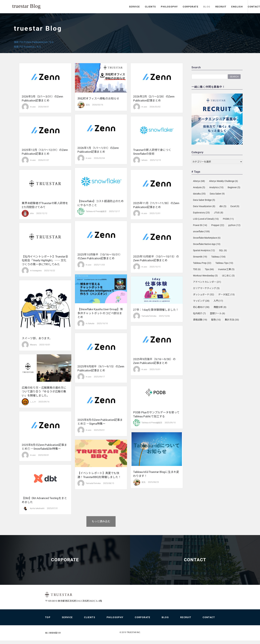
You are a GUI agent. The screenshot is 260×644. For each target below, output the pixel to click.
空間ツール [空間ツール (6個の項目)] (217, 313)
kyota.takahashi (37, 508)
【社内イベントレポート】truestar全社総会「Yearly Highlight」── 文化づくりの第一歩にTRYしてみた (45, 260)
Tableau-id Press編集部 (96, 211)
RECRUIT (207, 7)
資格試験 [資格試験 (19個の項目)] (200, 320)
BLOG (193, 7)
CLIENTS (136, 7)
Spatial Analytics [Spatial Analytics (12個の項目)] (204, 250)
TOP (48, 621)
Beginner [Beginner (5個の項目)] (234, 187)
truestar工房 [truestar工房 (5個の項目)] (226, 269)
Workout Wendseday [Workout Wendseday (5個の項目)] (205, 276)
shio (32, 213)
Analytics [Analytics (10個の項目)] (216, 187)
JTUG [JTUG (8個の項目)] (219, 213)
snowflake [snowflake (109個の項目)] (201, 231)
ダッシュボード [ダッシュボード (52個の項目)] (204, 294)
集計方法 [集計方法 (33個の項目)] (232, 320)
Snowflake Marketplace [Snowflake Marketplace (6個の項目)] (207, 238)
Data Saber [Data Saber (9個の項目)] (217, 194)
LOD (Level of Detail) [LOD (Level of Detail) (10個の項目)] (206, 219)
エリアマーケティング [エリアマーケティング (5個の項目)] (206, 288)
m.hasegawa (36, 271)
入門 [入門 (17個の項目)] (218, 301)
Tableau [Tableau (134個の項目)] (218, 257)
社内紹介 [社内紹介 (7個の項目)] (199, 313)
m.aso (33, 107)
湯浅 (88, 105)
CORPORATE (176, 7)
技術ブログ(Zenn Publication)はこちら (34, 42)
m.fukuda (90, 323)
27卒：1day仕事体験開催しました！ (156, 310)
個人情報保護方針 (53, 636)
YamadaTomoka (149, 316)
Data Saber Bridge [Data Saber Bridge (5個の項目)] (204, 200)
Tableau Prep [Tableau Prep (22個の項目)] (202, 263)
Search (234, 77)
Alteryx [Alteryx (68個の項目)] (199, 181)
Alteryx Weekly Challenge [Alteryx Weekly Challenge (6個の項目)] (224, 181)
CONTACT (247, 7)
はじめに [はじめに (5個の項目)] (228, 276)
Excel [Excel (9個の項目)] (235, 206)
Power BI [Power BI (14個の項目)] (200, 225)
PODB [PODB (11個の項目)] (228, 219)
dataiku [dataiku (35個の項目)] (199, 194)
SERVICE (120, 7)
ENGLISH (223, 7)
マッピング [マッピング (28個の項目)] (201, 301)
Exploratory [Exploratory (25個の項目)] (201, 213)
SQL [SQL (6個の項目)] (223, 250)
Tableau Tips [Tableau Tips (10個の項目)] (224, 263)
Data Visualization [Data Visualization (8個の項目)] (204, 206)
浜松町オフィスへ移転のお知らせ (98, 98)
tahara (144, 160)
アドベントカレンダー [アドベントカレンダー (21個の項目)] (207, 282)
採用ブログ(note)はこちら (28, 47)
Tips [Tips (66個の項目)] (209, 269)
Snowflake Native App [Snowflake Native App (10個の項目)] (207, 244)
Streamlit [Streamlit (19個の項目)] (200, 257)
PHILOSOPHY (155, 7)
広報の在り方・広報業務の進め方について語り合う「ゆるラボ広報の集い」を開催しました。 (44, 392)
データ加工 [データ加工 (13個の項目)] (226, 294)
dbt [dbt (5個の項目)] (223, 206)
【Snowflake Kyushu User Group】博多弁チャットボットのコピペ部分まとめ (100, 313)
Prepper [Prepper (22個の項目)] (218, 225)
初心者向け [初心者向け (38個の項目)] (201, 307)
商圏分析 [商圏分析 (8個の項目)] (220, 307)
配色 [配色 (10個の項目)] (216, 320)
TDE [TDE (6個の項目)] (197, 269)
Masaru (33, 345)
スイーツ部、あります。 (37, 338)
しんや (33, 402)
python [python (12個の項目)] (234, 225)
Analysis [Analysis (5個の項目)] (199, 187)
